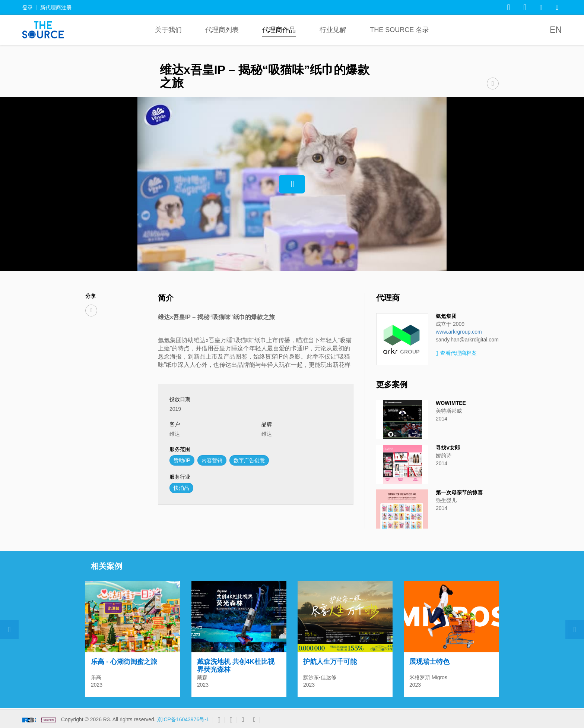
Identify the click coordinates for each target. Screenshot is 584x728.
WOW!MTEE (451, 403)
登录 (28, 7)
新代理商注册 (56, 7)
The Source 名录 (399, 30)
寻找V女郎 (448, 448)
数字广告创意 (249, 460)
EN (556, 30)
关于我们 (168, 30)
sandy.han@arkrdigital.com (467, 340)
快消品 (181, 488)
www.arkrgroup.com (459, 332)
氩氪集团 (446, 316)
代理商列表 (222, 30)
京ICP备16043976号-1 (183, 719)
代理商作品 (279, 30)
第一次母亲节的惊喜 (459, 492)
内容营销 (212, 460)
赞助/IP (182, 460)
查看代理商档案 (456, 354)
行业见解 (333, 30)
